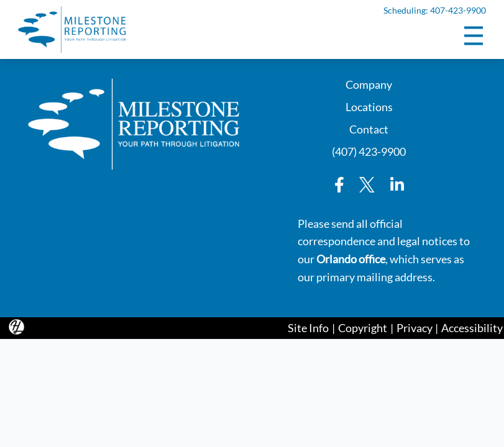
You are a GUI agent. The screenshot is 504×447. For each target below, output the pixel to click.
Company (369, 84)
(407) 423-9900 (369, 151)
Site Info (308, 328)
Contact (369, 128)
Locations (369, 106)
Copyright (363, 328)
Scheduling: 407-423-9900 (434, 11)
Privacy (415, 328)
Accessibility (472, 328)
